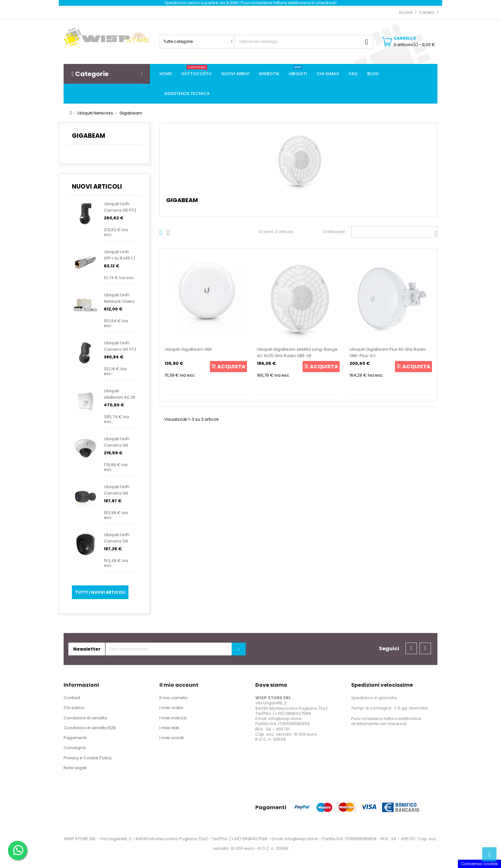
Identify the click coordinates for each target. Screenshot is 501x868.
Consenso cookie (479, 864)
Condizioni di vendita (85, 718)
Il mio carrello (173, 698)
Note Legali (75, 768)
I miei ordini (171, 708)
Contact (72, 698)
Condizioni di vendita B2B (90, 728)
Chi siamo (74, 708)
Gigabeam (89, 136)
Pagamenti (75, 738)
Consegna (75, 748)
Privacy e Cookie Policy (88, 758)
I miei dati (169, 728)
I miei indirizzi (173, 718)
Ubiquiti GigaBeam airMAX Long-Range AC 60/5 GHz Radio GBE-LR (297, 352)
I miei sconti (172, 738)
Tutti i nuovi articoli (100, 592)
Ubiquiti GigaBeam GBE (188, 349)
